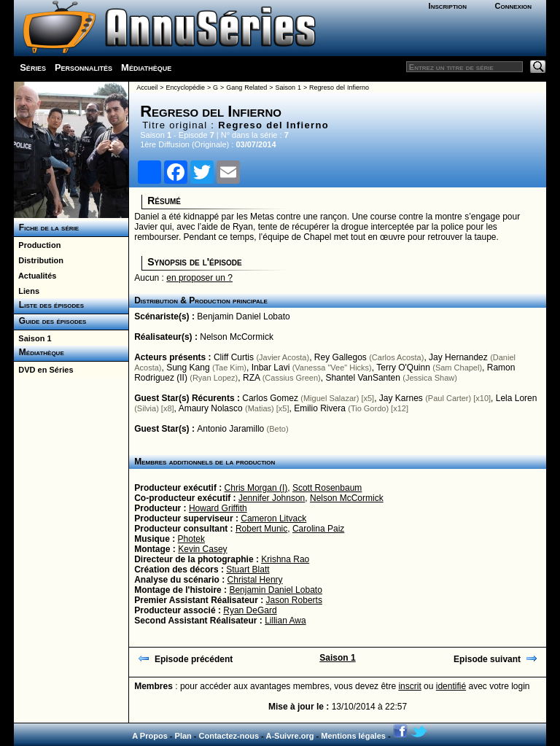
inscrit (409, 686)
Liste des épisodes (49, 305)
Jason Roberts (294, 600)
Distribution (39, 260)
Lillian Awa (285, 621)
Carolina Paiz (318, 529)
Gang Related (246, 88)
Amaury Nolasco (211, 408)
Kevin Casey (202, 549)
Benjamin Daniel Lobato (243, 316)
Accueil (147, 88)
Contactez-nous (229, 736)
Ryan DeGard (250, 610)
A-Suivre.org (289, 736)
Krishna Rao (285, 559)
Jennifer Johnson (272, 498)
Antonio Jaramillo (230, 429)
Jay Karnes (401, 398)
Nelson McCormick (237, 337)
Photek (191, 539)
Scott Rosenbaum (327, 488)
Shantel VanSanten (363, 378)
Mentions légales (353, 736)
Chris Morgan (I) (256, 488)
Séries (33, 67)
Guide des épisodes (50, 321)
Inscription (448, 6)
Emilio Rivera (320, 408)
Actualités (35, 276)
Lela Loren (517, 398)
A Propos (150, 736)
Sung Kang (188, 368)
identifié (451, 686)
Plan (183, 736)
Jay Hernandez (458, 357)
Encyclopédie (185, 88)
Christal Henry (255, 580)
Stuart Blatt (248, 570)
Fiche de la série (46, 228)
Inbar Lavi (271, 368)
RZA (251, 378)
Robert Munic (261, 529)
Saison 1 (32, 338)
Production (37, 245)
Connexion (513, 6)
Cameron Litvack (273, 518)
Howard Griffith (218, 508)
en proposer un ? (199, 278)
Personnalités (83, 67)
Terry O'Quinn (403, 368)
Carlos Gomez (270, 398)
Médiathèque (146, 67)
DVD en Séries (43, 370)
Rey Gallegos (341, 357)
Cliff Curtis (234, 357)
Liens (27, 291)
